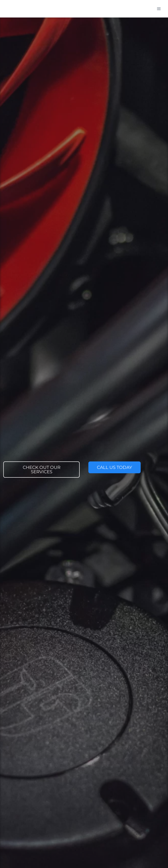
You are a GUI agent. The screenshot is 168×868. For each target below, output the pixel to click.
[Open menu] (159, 9)
